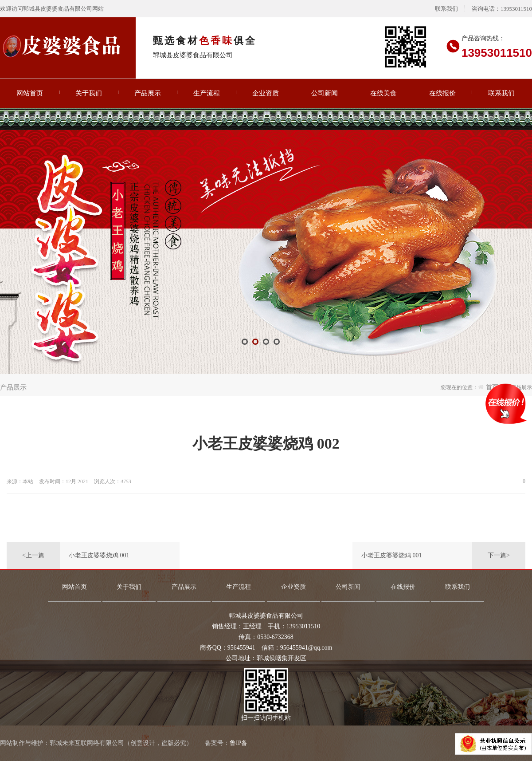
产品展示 (148, 93)
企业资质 (266, 93)
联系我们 (446, 9)
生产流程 (207, 93)
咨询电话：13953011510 (502, 9)
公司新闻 (325, 93)
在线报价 (442, 93)
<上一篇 (33, 555)
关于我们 (89, 93)
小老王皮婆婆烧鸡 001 (99, 555)
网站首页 (30, 93)
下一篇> (499, 555)
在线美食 (383, 93)
